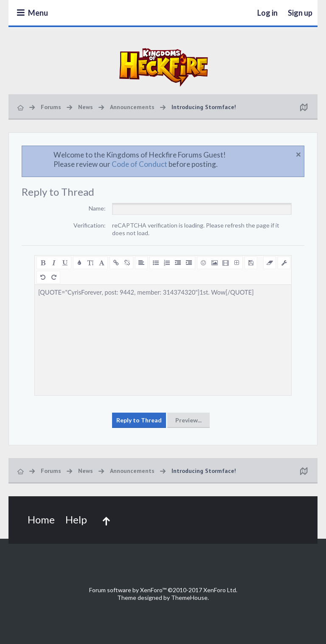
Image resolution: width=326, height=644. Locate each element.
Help (76, 519)
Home (41, 519)
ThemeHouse (189, 598)
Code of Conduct (139, 164)
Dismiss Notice (298, 155)
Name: (97, 208)
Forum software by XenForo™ (163, 590)
